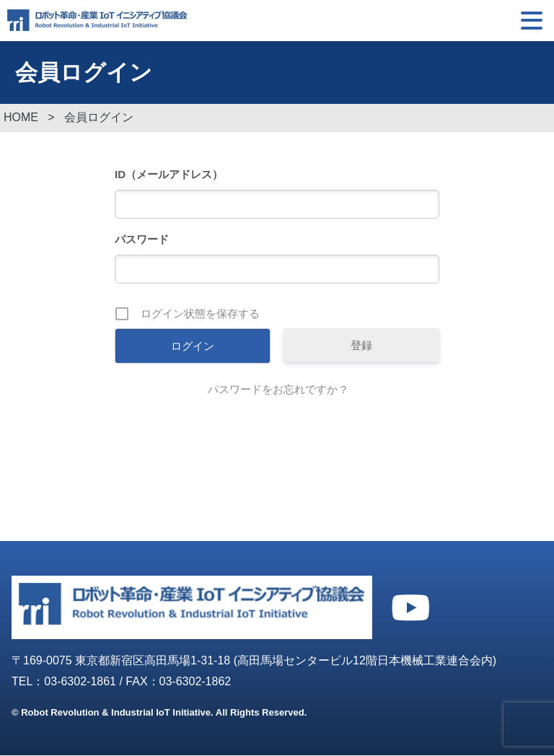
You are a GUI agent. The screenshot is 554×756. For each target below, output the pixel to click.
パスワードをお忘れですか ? (277, 390)
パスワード (142, 240)
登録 (361, 346)
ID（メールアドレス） (169, 175)
